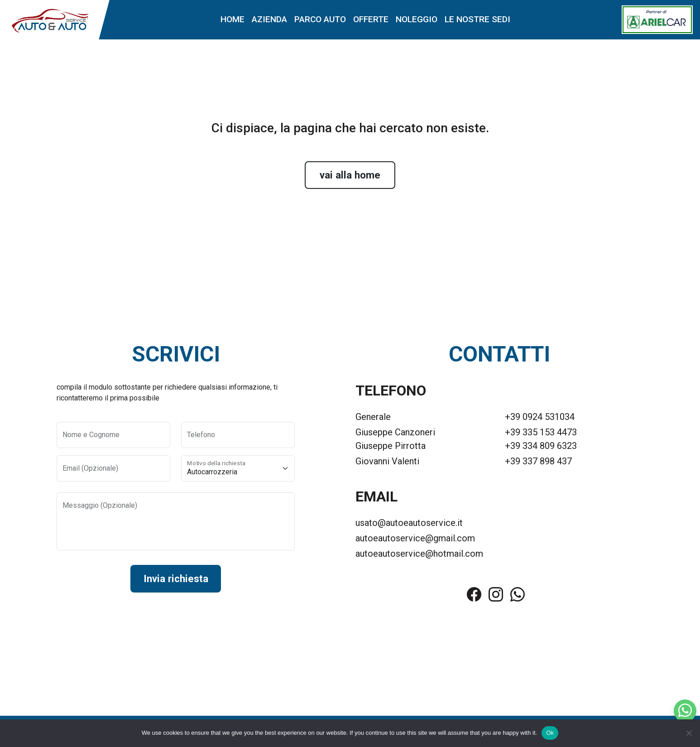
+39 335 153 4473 (541, 434)
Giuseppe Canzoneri (395, 434)
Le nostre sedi (477, 20)
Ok (550, 733)
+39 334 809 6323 (541, 447)
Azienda (269, 20)
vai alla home (350, 176)
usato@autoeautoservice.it (409, 524)
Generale (373, 418)
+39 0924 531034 (540, 418)
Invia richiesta (176, 580)
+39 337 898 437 (538, 463)
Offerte (371, 20)
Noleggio (417, 20)
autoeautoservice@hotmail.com (419, 555)
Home (233, 20)
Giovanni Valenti (387, 463)
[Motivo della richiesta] (238, 469)
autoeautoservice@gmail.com (415, 540)
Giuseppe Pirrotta (391, 447)
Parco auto (320, 20)
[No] (689, 733)
